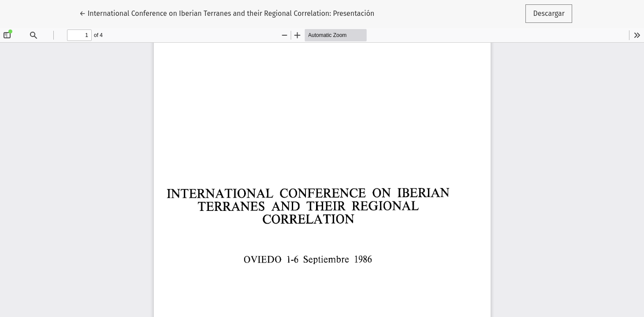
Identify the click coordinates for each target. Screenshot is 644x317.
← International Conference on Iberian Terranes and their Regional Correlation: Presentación (227, 13)
